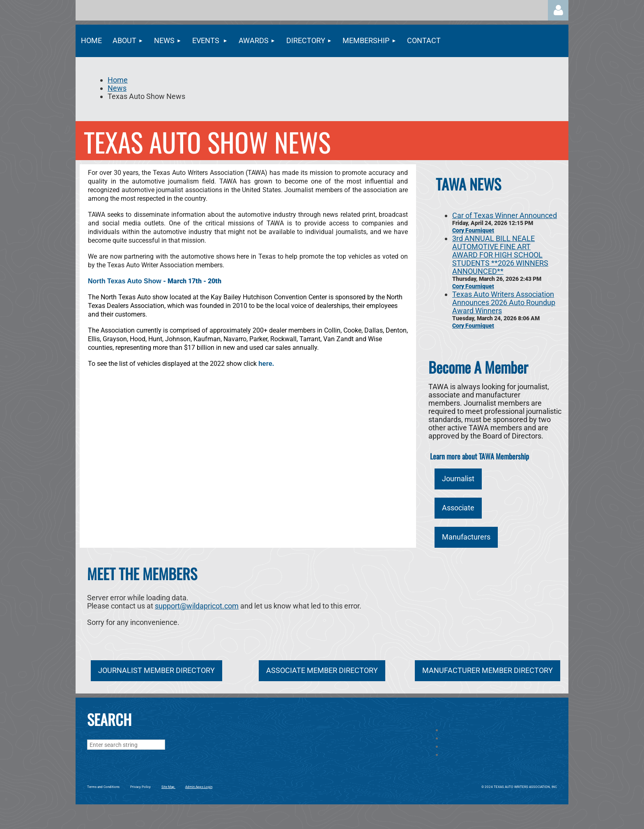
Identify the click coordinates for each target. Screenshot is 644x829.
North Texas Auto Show (125, 281)
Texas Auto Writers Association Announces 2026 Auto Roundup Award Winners (504, 302)
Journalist (458, 479)
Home (118, 80)
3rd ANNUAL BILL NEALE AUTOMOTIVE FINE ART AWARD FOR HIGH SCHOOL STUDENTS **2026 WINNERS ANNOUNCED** (500, 255)
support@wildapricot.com (197, 606)
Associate (458, 508)
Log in (558, 10)
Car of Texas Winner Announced (505, 215)
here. (266, 364)
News (117, 88)
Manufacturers (466, 537)
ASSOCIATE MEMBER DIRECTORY (322, 670)
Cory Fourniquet (473, 230)
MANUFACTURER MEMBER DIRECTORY (488, 670)
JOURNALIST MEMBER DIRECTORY (156, 670)
